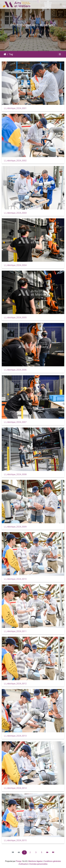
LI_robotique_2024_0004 (15, 265)
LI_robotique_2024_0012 (15, 684)
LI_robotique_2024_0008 (15, 474)
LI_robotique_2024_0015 (15, 840)
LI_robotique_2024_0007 (15, 422)
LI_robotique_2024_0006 (15, 370)
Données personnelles (38, 864)
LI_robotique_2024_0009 (15, 527)
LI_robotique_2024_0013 (15, 736)
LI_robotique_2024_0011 (15, 631)
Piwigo (19, 861)
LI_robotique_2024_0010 (15, 579)
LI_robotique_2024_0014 (15, 788)
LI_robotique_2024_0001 (15, 108)
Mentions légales (35, 861)
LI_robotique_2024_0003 (15, 213)
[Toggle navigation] (61, 4)
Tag (11, 54)
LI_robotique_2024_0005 (15, 318)
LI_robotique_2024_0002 (15, 161)
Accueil (5, 54)
